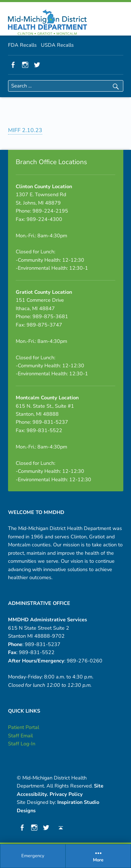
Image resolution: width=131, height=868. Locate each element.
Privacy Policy (66, 794)
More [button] (98, 856)
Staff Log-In (22, 744)
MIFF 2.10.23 (25, 130)
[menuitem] (33, 856)
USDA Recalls (57, 45)
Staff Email (20, 736)
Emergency (33, 856)
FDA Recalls (22, 45)
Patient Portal (24, 727)
